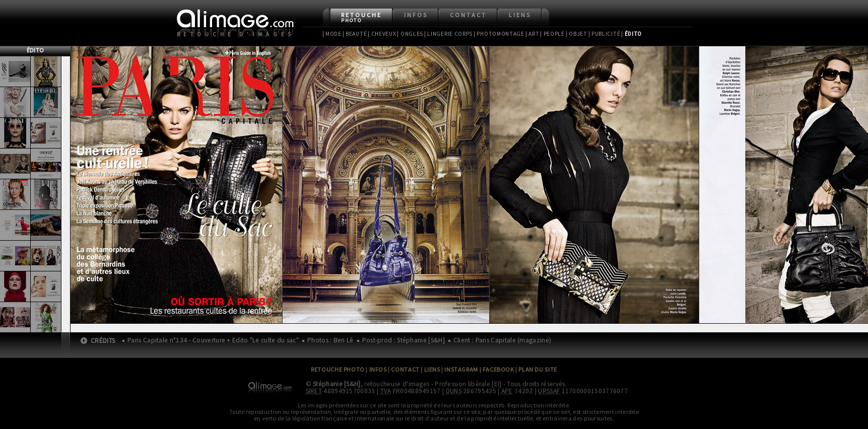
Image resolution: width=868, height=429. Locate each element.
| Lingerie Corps (448, 34)
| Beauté (355, 34)
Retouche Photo (338, 369)
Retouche (361, 17)
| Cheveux (382, 34)
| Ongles (410, 34)
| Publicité (605, 34)
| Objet (577, 34)
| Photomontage (499, 34)
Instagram (461, 369)
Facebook (498, 369)
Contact (468, 15)
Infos (416, 15)
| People (552, 34)
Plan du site (538, 369)
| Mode (332, 34)
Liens (520, 15)
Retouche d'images (236, 34)
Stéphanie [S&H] (337, 384)
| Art (532, 34)
